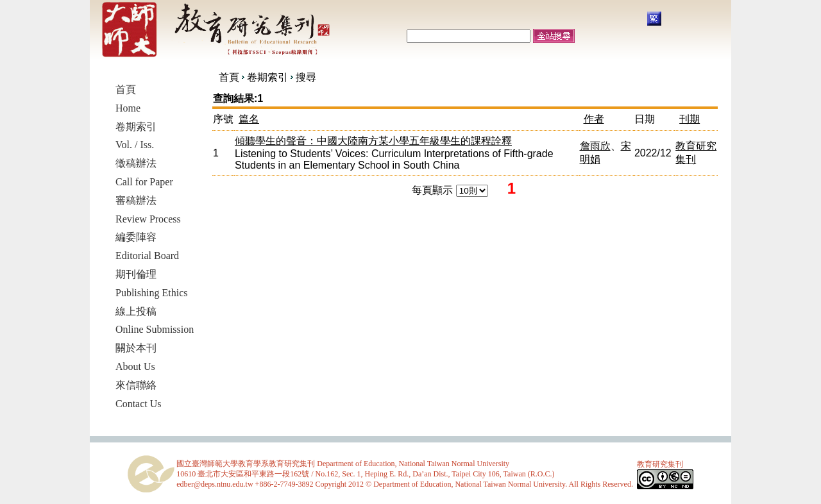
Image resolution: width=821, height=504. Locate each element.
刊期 (690, 119)
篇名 (249, 119)
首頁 (229, 77)
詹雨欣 (595, 146)
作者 (594, 119)
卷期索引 (267, 77)
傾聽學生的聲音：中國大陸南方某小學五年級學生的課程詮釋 (373, 141)
